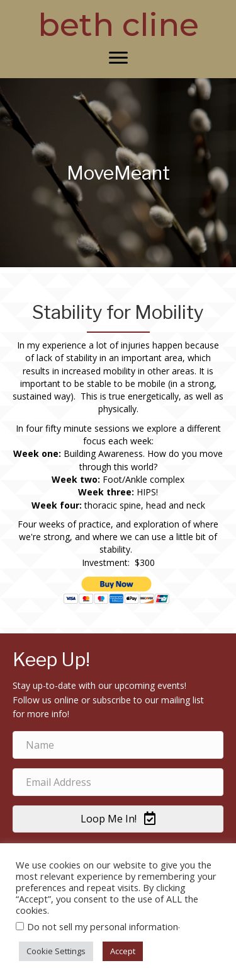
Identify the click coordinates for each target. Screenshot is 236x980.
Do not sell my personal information (103, 926)
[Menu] (118, 58)
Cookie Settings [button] (56, 951)
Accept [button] (123, 951)
